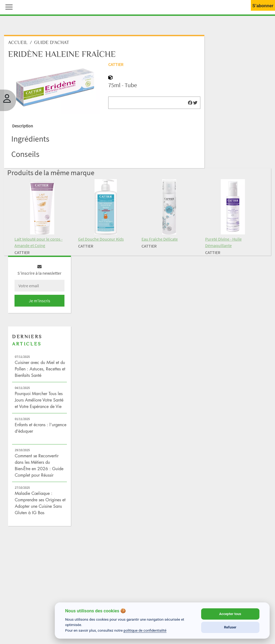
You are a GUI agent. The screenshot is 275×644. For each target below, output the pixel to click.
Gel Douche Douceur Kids (101, 239)
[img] (190, 103)
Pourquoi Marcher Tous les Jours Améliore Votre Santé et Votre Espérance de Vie (39, 400)
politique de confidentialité (145, 630)
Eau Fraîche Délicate (160, 239)
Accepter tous (230, 614)
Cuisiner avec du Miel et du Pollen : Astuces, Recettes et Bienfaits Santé (40, 369)
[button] (8, 6)
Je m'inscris (39, 301)
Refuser (230, 627)
